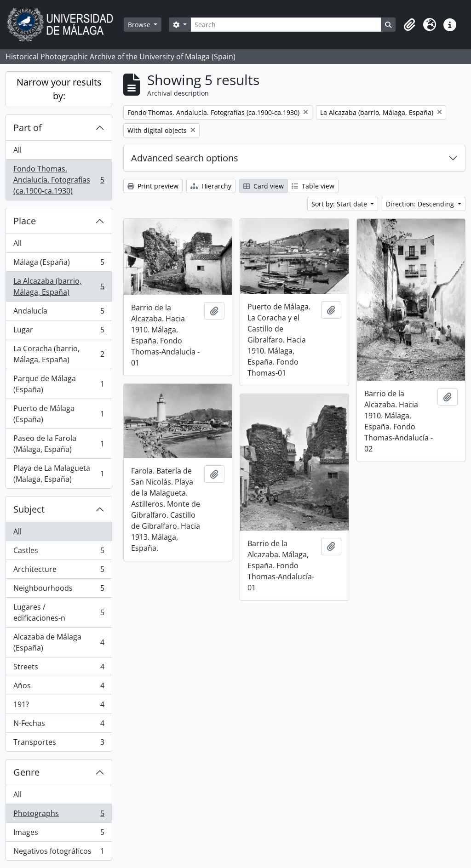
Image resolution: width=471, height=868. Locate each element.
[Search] (286, 25)
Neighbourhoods (59, 590)
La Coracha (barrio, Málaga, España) (59, 354)
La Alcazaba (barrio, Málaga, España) (59, 286)
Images (59, 834)
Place (25, 221)
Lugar (59, 332)
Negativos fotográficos (59, 853)
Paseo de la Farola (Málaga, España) (59, 444)
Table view (313, 186)
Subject (29, 509)
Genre (26, 772)
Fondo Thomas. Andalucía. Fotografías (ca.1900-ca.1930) (59, 180)
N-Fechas (59, 725)
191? (59, 706)
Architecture (59, 571)
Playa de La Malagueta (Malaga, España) (59, 474)
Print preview (153, 186)
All (17, 150)
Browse (140, 25)
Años (59, 688)
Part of (28, 128)
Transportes (59, 744)
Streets (59, 669)
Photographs (59, 815)
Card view (264, 186)
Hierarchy (211, 186)
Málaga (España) (59, 264)
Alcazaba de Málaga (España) (59, 642)
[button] (409, 25)
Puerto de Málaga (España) (59, 414)
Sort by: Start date (340, 204)
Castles (59, 552)
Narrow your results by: (59, 89)
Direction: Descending (421, 204)
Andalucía (59, 313)
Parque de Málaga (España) (59, 384)
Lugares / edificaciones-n (59, 612)
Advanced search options (185, 158)
